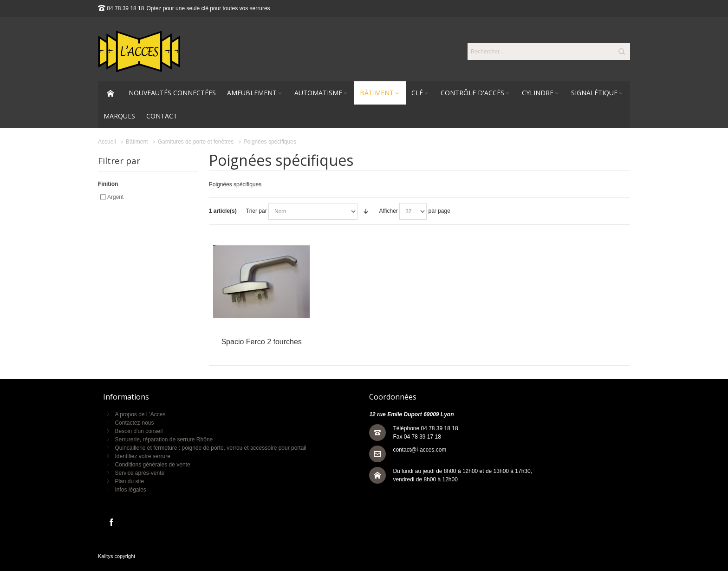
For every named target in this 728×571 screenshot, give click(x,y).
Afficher (388, 211)
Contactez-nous (134, 423)
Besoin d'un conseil (139, 431)
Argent (115, 197)
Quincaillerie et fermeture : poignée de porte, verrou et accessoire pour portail (210, 448)
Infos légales (130, 490)
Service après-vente (140, 473)
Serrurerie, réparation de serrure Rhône (164, 440)
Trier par (257, 211)
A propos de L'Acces (140, 414)
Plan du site (129, 481)
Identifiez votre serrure (142, 456)
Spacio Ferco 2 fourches (261, 342)
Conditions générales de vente (152, 465)
